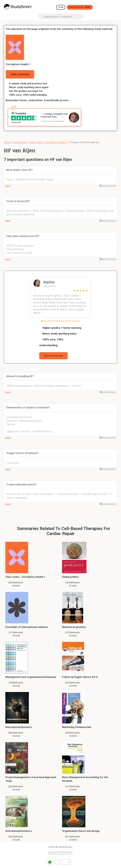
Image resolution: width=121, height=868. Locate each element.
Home (7, 142)
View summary (20, 74)
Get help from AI (109, 186)
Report (8, 186)
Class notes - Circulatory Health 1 (49, 142)
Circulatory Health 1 (18, 64)
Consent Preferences (60, 852)
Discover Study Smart (80, 7)
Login (61, 7)
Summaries (20, 142)
